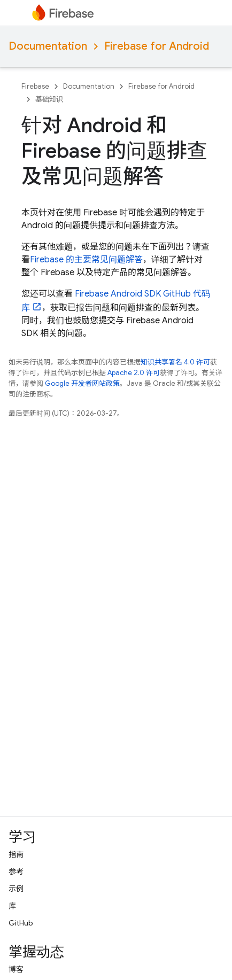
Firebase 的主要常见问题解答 (86, 260)
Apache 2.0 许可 (134, 373)
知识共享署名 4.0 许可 (175, 362)
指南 (16, 854)
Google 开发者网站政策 (82, 383)
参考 (16, 872)
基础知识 (49, 99)
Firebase (35, 86)
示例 (16, 889)
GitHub (21, 923)
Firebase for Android (157, 46)
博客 (16, 969)
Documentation (48, 46)
